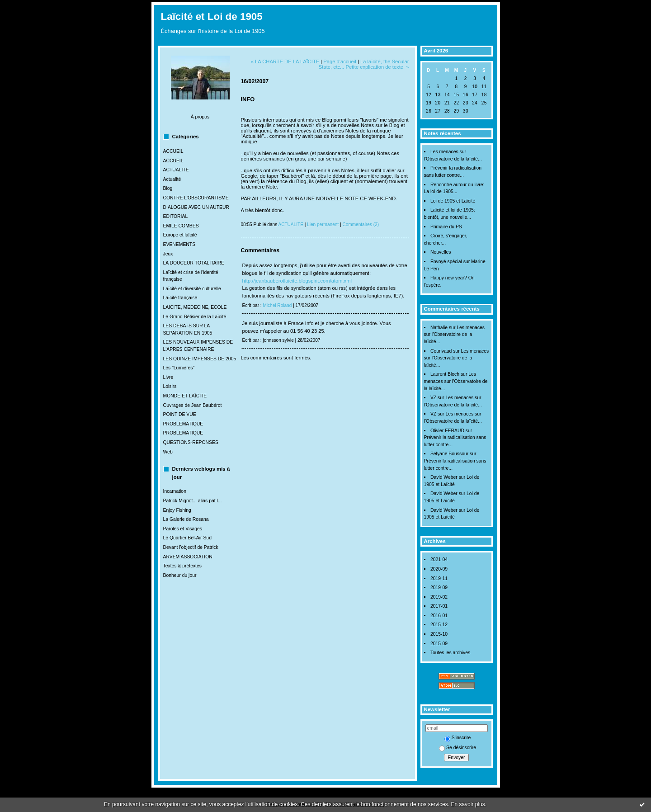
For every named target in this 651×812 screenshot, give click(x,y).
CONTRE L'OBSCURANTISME (196, 198)
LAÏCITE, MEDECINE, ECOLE (195, 307)
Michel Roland (277, 305)
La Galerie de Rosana (186, 519)
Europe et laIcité (180, 235)
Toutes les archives (450, 653)
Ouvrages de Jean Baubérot (193, 405)
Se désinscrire (458, 748)
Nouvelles (441, 252)
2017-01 (439, 606)
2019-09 (439, 588)
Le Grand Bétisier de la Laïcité (195, 317)
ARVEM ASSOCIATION (188, 557)
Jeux (168, 254)
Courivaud (441, 351)
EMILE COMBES (181, 226)
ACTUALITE (176, 170)
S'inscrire (458, 738)
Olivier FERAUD (447, 431)
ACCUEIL (173, 151)
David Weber (444, 477)
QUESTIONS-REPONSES (191, 442)
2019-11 (439, 578)
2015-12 (439, 625)
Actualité (172, 179)
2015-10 (439, 634)
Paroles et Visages (183, 529)
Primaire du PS (446, 227)
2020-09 (439, 569)
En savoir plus (468, 804)
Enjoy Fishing (177, 510)
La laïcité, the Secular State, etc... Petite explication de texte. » (364, 64)
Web (168, 452)
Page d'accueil (340, 61)
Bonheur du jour (180, 575)
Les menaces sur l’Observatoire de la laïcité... (455, 335)
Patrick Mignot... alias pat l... (193, 501)
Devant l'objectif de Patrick (191, 547)
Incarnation (175, 491)
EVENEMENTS (179, 244)
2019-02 (439, 597)
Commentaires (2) (361, 224)
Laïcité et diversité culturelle (192, 289)
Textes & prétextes (182, 566)
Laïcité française (180, 298)
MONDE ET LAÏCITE (185, 396)
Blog (168, 188)
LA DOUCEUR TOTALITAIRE (194, 263)
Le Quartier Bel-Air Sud (187, 538)
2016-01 (439, 616)
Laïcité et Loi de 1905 (212, 17)
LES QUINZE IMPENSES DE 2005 (200, 359)
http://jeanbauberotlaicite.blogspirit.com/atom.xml (297, 281)
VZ (433, 398)
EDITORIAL (176, 216)
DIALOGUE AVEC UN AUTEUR (196, 207)
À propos (200, 117)
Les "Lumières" (179, 368)
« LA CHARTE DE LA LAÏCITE (285, 61)
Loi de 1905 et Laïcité (453, 201)
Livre (168, 377)
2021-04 (439, 559)
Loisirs (170, 386)
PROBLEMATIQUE (183, 424)
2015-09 (439, 644)
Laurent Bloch (445, 374)
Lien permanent (323, 224)
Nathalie (439, 328)
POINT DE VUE (180, 414)
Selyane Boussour (449, 454)
